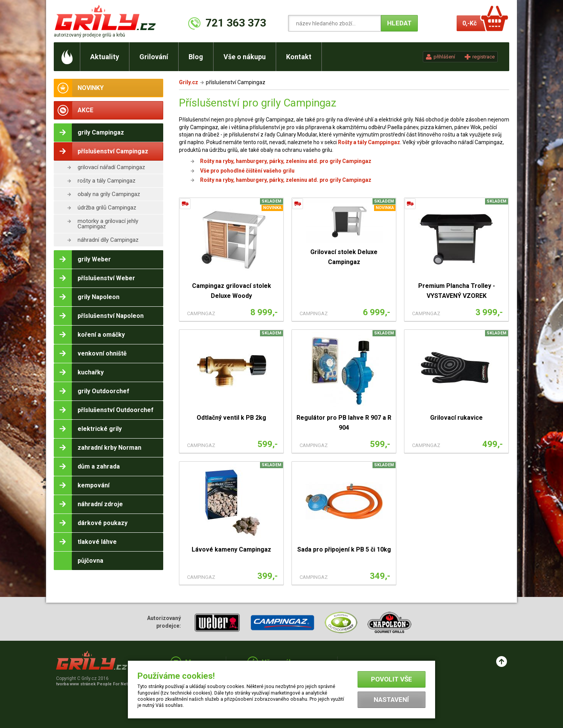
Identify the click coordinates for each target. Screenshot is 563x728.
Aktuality (105, 57)
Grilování (154, 57)
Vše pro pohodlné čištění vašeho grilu (247, 171)
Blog (196, 57)
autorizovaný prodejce (89, 35)
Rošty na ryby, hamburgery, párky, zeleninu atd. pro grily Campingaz (286, 161)
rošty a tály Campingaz (107, 181)
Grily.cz (189, 82)
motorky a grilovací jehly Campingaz (108, 224)
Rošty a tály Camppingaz (369, 142)
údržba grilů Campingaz (107, 208)
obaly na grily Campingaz (109, 194)
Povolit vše (392, 679)
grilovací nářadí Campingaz (111, 167)
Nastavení (391, 700)
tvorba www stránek (96, 684)
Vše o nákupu (245, 57)
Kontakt (299, 57)
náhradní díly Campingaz (108, 240)
